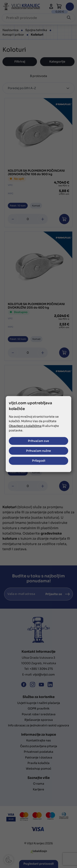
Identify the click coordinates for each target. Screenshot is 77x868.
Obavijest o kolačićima (25, 426)
